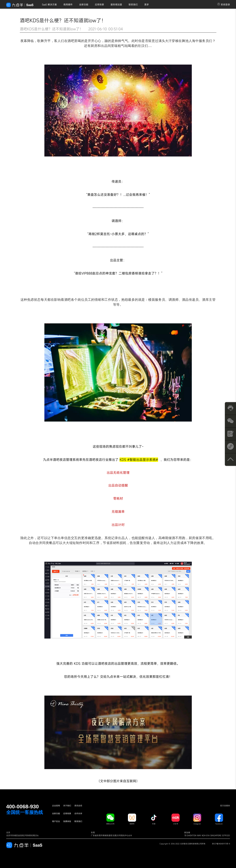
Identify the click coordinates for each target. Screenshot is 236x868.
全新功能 (84, 5)
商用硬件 (68, 5)
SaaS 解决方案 (49, 5)
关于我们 (67, 806)
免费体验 (67, 821)
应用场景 (99, 5)
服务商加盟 (116, 5)
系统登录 (224, 4)
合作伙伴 (78, 813)
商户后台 (56, 821)
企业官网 (56, 806)
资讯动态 (78, 806)
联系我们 (133, 5)
